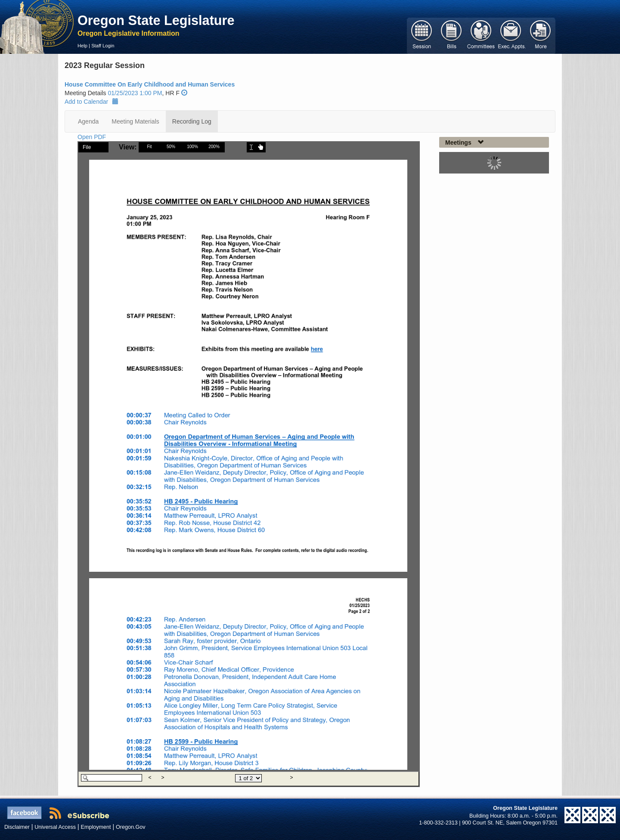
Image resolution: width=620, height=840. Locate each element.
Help (82, 46)
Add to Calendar (91, 102)
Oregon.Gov (131, 827)
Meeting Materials (135, 121)
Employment (96, 827)
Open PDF (92, 137)
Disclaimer (17, 827)
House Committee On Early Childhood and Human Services (150, 84)
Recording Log (192, 121)
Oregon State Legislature (156, 20)
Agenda (88, 121)
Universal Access (55, 827)
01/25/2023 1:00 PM (135, 93)
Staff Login (103, 46)
